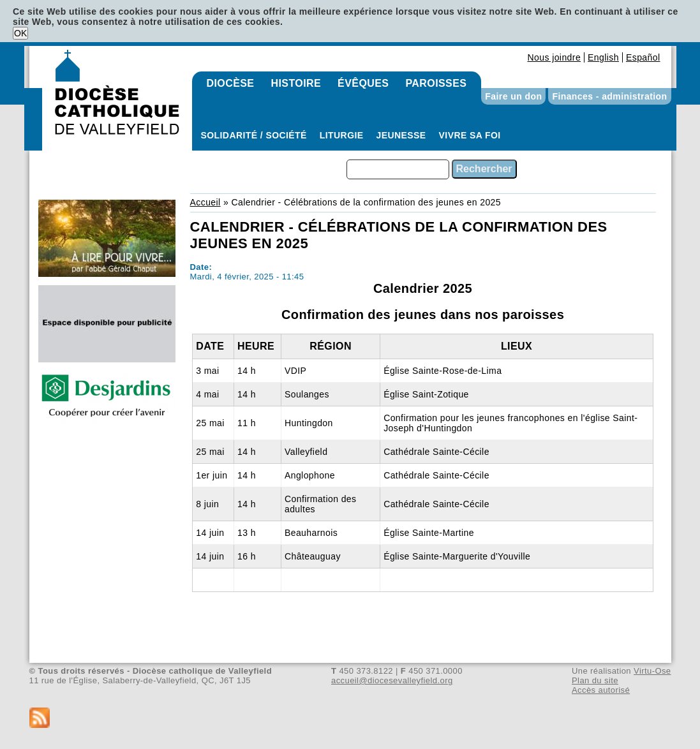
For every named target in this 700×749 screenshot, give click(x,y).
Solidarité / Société (254, 135)
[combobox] (398, 169)
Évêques (363, 83)
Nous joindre (554, 57)
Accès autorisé (601, 690)
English (603, 57)
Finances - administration (609, 96)
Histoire (296, 83)
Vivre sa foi (470, 135)
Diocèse (231, 83)
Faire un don (513, 96)
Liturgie (342, 135)
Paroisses (436, 83)
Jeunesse (401, 135)
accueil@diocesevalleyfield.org (392, 680)
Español (643, 57)
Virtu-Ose (652, 671)
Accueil (205, 202)
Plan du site (595, 680)
